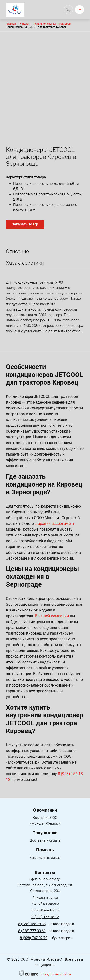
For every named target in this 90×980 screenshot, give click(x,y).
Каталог (25, 24)
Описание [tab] (17, 251)
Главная (11, 24)
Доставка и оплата (45, 841)
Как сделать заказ (45, 858)
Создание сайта (56, 975)
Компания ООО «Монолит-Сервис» (43, 821)
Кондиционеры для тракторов (52, 24)
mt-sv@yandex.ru (45, 910)
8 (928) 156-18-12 (45, 917)
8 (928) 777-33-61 (32, 931)
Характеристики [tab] (25, 263)
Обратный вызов (68, 10)
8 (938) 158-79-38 (32, 924)
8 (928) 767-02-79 (34, 938)
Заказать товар (25, 224)
